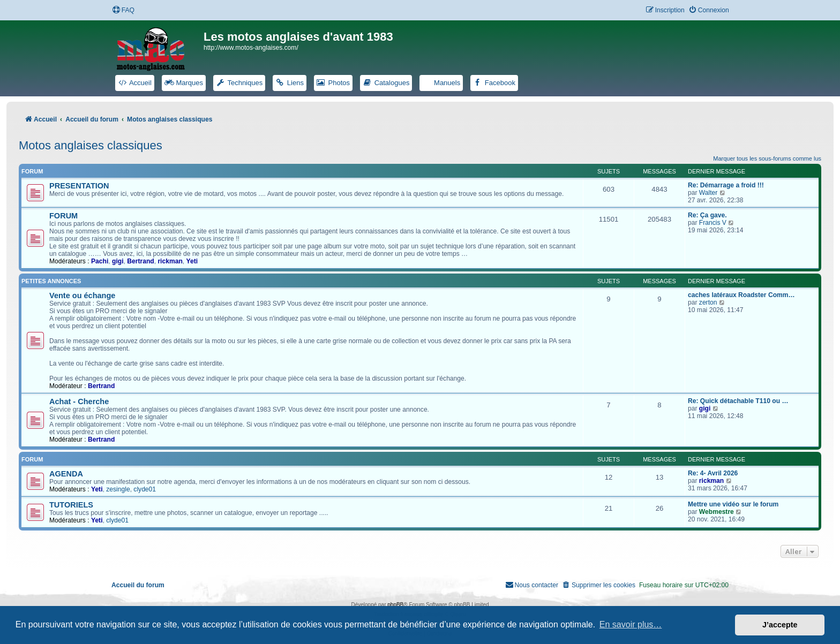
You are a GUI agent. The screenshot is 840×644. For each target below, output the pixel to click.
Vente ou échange (82, 296)
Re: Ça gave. (707, 215)
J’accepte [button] (780, 625)
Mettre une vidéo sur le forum (733, 504)
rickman (170, 261)
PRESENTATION (79, 186)
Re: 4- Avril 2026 (713, 473)
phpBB (395, 605)
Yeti (192, 261)
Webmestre (717, 512)
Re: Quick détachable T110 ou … (738, 401)
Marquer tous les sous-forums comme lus (767, 158)
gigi (118, 261)
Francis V (713, 223)
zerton (708, 302)
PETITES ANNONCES (51, 281)
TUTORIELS (71, 505)
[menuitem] (123, 10)
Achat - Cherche (79, 401)
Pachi (100, 261)
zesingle (118, 489)
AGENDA (66, 474)
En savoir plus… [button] (631, 624)
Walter (708, 193)
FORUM (63, 216)
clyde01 (145, 489)
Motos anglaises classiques (91, 145)
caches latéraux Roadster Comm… (741, 295)
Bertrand (140, 261)
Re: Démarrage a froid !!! (726, 185)
